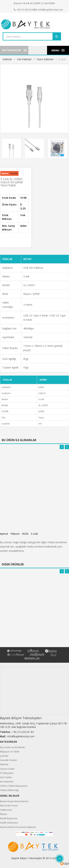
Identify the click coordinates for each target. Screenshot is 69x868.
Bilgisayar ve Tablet (10, 751)
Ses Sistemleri (7, 781)
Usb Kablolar (24, 59)
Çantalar (4, 755)
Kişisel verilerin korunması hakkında (18, 826)
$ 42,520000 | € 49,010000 (41, 3)
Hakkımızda (6, 809)
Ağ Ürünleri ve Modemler (13, 746)
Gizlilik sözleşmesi (9, 822)
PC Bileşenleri (7, 772)
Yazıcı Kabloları (45, 59)
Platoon (15, 533)
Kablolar (7, 59)
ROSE (25, 533)
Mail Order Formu (9, 805)
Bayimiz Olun (21, 3)
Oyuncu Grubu (7, 768)
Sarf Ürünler (6, 776)
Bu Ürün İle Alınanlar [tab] (19, 439)
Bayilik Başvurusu (9, 817)
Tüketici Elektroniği (9, 789)
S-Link (62, 59)
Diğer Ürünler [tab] (13, 563)
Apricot (4, 533)
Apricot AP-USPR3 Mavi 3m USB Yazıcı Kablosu (33, 507)
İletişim (4, 813)
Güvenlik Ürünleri (9, 759)
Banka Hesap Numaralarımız (14, 800)
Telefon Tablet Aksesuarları (14, 785)
